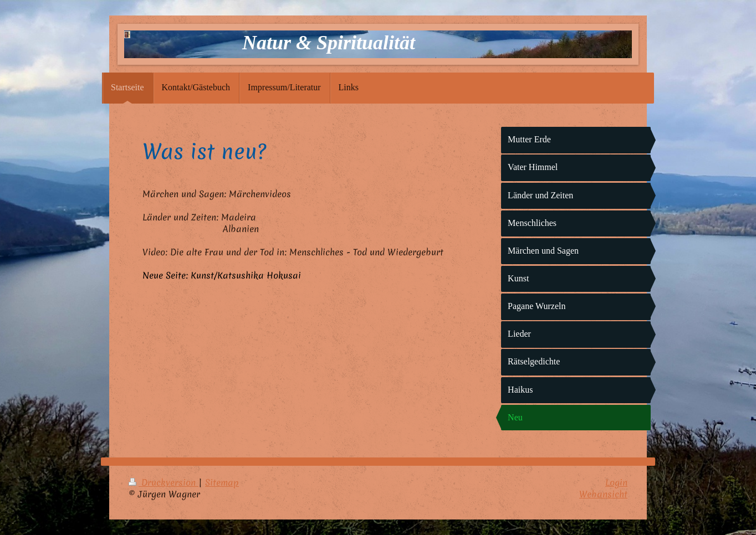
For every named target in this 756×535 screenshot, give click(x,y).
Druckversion (164, 482)
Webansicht (603, 494)
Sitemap (222, 482)
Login (616, 482)
